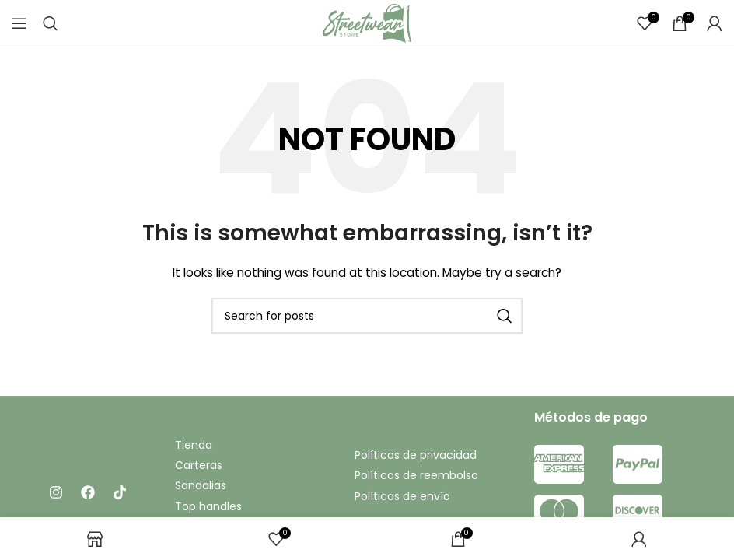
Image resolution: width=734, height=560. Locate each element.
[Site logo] (367, 23)
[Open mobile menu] (19, 23)
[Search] (51, 23)
